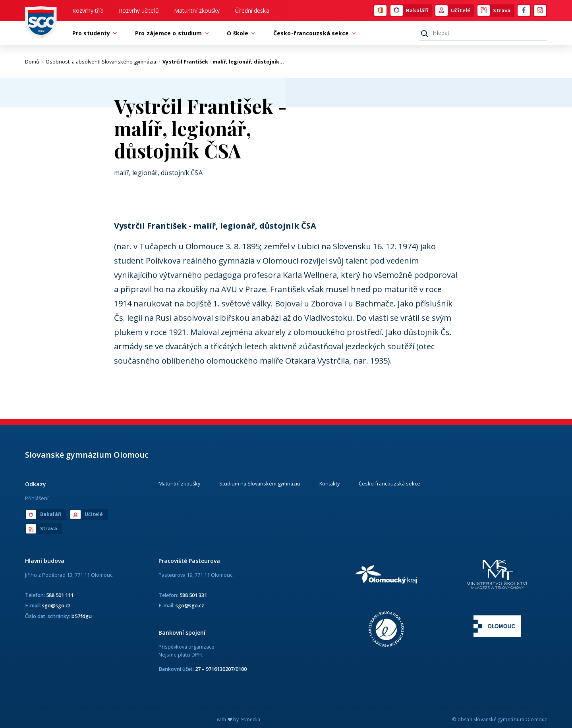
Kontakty (329, 483)
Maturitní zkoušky (197, 11)
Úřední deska (252, 11)
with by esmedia (239, 719)
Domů (34, 62)
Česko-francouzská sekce (389, 483)
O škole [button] (240, 33)
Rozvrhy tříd (88, 11)
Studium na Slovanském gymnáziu (260, 483)
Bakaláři (409, 11)
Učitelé (453, 11)
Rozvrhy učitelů (139, 11)
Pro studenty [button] (93, 33)
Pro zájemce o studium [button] (170, 33)
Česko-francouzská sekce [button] (313, 33)
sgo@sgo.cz (56, 605)
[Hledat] (483, 33)
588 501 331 (193, 595)
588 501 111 (60, 595)
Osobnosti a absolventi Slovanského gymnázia (103, 62)
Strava (494, 11)
